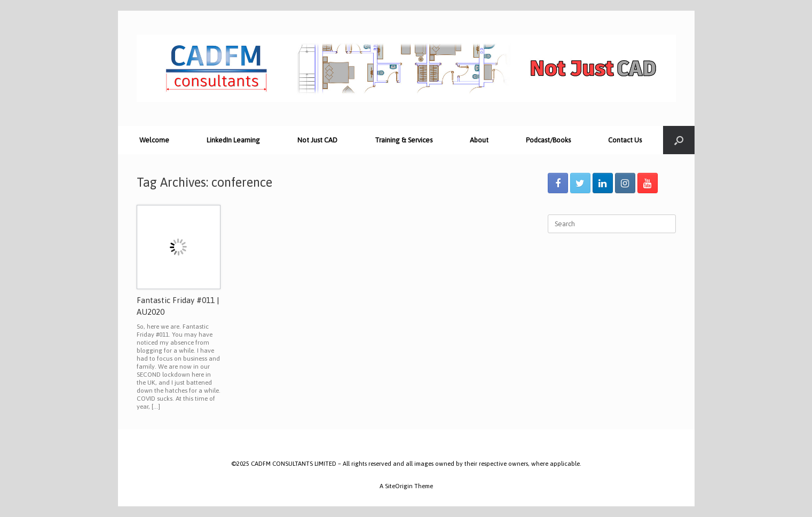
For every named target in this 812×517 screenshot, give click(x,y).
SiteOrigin (399, 486)
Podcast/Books (548, 140)
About (479, 140)
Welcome (154, 140)
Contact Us (625, 140)
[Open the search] (679, 140)
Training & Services (404, 140)
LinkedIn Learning (233, 140)
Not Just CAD (317, 140)
